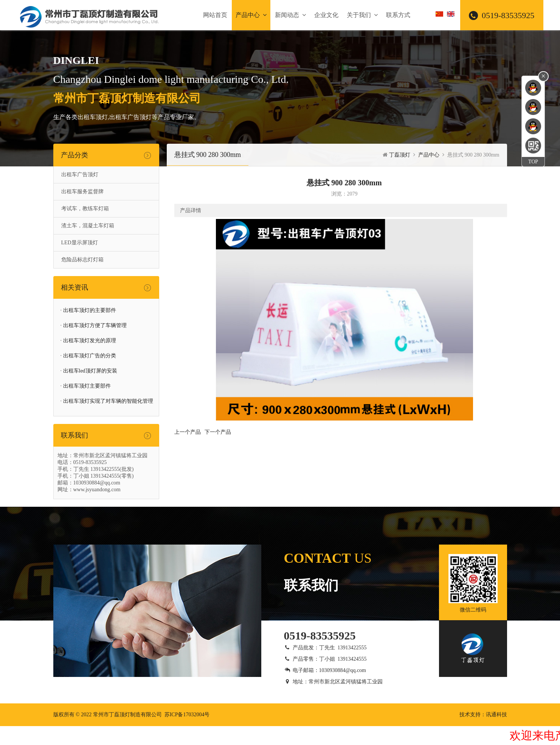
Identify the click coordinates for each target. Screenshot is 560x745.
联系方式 (398, 15)
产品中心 (251, 15)
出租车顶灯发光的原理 (90, 341)
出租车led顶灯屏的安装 (90, 371)
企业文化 (326, 15)
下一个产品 (218, 432)
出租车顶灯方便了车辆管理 (95, 325)
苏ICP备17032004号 (187, 715)
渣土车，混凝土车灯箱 (88, 226)
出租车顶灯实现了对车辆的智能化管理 (108, 401)
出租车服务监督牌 (82, 192)
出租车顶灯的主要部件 (90, 310)
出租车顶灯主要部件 (87, 386)
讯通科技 (496, 715)
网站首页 (215, 15)
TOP (533, 162)
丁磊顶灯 (400, 155)
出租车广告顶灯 (80, 175)
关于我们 (362, 15)
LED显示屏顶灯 (80, 243)
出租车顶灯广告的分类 (90, 356)
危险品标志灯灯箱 (82, 260)
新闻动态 (290, 15)
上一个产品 (188, 432)
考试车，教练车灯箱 (85, 209)
